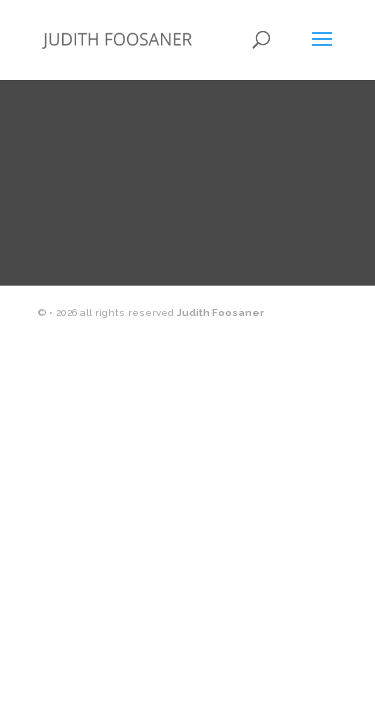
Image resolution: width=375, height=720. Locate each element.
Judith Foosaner (220, 312)
